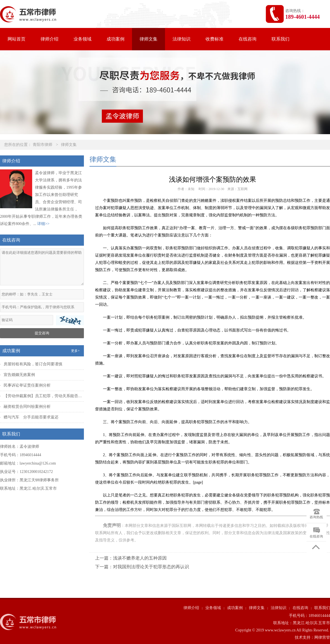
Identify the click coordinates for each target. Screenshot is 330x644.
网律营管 (322, 637)
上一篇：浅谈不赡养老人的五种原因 (131, 558)
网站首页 (16, 39)
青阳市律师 (43, 145)
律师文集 (148, 39)
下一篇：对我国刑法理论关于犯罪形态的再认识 (142, 567)
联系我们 (280, 39)
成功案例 (115, 39)
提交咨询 (42, 333)
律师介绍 (49, 39)
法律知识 (181, 39)
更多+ (75, 351)
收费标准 (214, 39)
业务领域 (82, 39)
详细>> (43, 224)
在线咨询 (247, 39)
